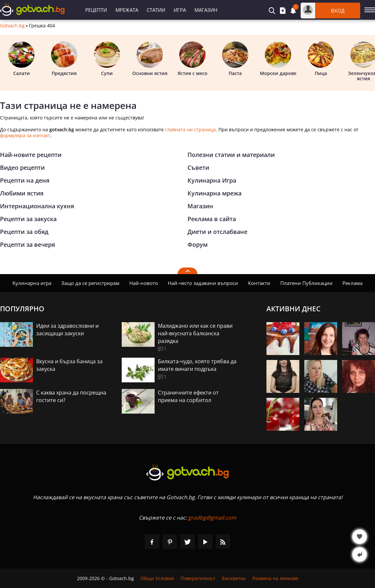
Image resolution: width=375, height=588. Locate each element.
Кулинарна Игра (212, 180)
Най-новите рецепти (31, 155)
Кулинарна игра (32, 283)
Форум (198, 244)
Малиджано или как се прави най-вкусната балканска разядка (195, 333)
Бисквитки (234, 578)
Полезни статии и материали (231, 155)
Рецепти (96, 10)
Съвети (198, 167)
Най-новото (144, 283)
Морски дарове (278, 59)
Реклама (352, 283)
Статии (156, 10)
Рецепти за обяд (24, 232)
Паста (235, 59)
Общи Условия (157, 578)
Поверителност (198, 578)
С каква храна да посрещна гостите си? (71, 396)
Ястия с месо (193, 59)
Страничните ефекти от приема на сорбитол (188, 396)
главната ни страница (190, 129)
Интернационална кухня (37, 206)
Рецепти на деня (25, 180)
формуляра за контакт (25, 135)
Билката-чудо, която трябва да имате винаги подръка (197, 365)
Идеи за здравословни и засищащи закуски (67, 330)
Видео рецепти (22, 167)
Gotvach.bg (12, 26)
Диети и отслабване (217, 232)
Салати (21, 59)
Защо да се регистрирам (90, 283)
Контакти (259, 283)
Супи (107, 59)
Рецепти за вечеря (27, 244)
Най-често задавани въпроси (203, 283)
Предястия (64, 59)
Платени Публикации (306, 283)
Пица (321, 59)
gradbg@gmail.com (212, 518)
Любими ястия (22, 193)
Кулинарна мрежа (214, 193)
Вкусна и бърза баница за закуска (69, 365)
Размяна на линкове (275, 578)
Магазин (206, 10)
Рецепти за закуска (28, 219)
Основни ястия (150, 59)
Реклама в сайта (212, 219)
